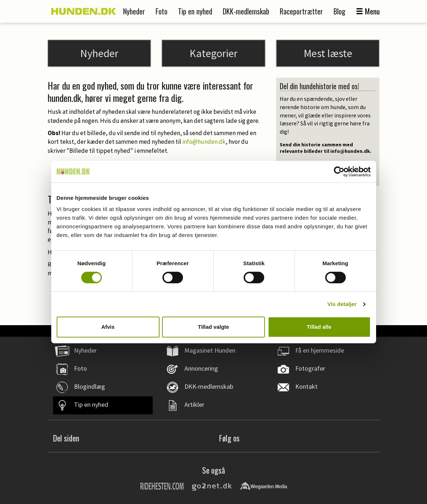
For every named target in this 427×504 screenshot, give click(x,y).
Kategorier (213, 53)
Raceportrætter (301, 11)
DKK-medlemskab (246, 11)
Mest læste (328, 53)
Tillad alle (319, 327)
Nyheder (134, 11)
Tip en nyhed (195, 11)
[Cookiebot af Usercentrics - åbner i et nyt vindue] (339, 172)
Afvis (108, 327)
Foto (162, 11)
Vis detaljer (342, 304)
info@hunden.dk (204, 142)
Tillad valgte (213, 327)
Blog (339, 11)
